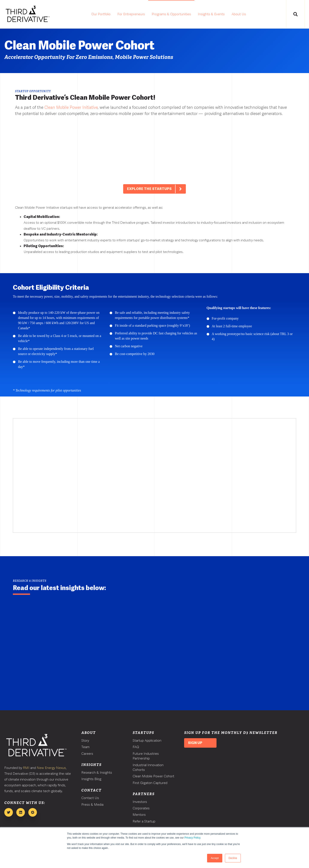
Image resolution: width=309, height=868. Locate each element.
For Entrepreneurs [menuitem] (131, 14)
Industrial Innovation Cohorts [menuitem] (148, 767)
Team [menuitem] (85, 747)
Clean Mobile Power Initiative (71, 107)
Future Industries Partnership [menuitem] (146, 756)
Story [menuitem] (85, 740)
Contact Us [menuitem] (90, 798)
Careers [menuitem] (87, 754)
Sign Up (195, 743)
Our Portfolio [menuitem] (101, 14)
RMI (26, 768)
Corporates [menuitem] (141, 808)
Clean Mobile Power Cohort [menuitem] (153, 776)
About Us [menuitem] (239, 14)
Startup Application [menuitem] (147, 740)
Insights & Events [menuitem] (211, 14)
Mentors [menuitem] (139, 815)
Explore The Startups (156, 195)
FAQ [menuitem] (136, 747)
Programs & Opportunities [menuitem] (171, 14)
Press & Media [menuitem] (92, 804)
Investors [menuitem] (140, 802)
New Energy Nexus (51, 768)
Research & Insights (30, 581)
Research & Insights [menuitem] (97, 772)
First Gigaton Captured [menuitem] (150, 783)
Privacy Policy (192, 838)
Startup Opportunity (33, 91)
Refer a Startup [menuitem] (144, 821)
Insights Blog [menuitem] (91, 779)
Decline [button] (233, 858)
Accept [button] (215, 858)
